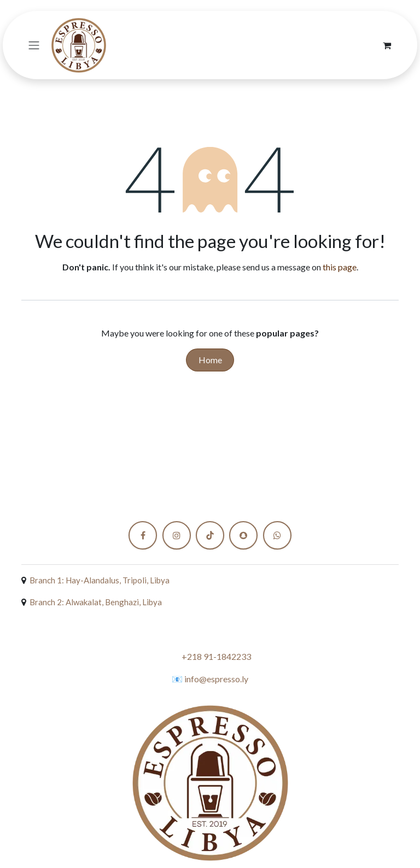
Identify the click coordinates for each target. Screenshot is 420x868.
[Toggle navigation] (34, 45)
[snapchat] (243, 535)
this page (340, 267)
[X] (277, 535)
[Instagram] (177, 535)
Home (210, 360)
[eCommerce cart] (387, 45)
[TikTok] (210, 535)
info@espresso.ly (216, 679)
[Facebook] (143, 535)
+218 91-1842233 (216, 656)
